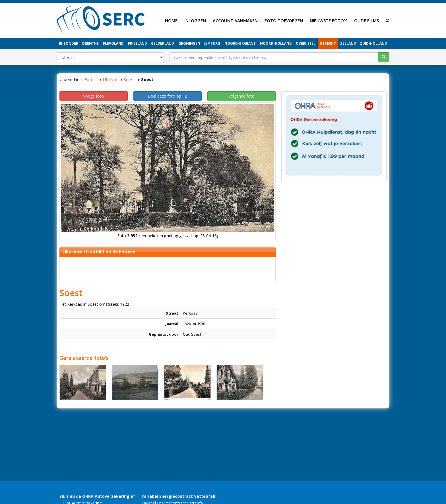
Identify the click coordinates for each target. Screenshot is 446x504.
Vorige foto (93, 96)
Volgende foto (241, 96)
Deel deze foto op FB (168, 96)
